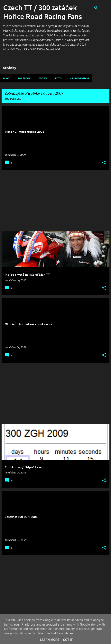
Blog (6, 78)
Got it (68, 640)
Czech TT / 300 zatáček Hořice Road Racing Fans (42, 12)
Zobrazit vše (13, 99)
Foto (58, 78)
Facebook (24, 78)
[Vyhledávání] (96, 8)
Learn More (50, 640)
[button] (104, 163)
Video (43, 78)
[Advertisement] (55, 201)
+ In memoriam (79, 78)
